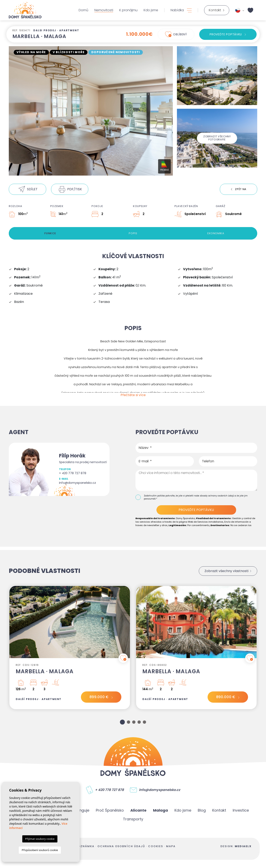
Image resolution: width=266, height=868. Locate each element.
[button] (27, 189)
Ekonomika (216, 233)
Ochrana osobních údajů (121, 846)
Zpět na (241, 189)
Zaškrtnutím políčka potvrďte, (160, 496)
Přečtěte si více (133, 395)
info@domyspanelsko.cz (78, 483)
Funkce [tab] (50, 233)
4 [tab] (139, 722)
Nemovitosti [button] (104, 10)
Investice (241, 810)
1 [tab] (122, 722)
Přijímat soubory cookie (40, 839)
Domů (83, 10)
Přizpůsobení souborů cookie (40, 850)
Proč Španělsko (110, 810)
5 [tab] (144, 722)
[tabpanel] (70, 648)
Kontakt (219, 810)
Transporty (133, 819)
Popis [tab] (133, 233)
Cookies (156, 846)
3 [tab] (134, 722)
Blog (202, 810)
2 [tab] (129, 722)
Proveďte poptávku (226, 34)
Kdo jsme (151, 10)
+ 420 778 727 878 (73, 473)
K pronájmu (128, 10)
